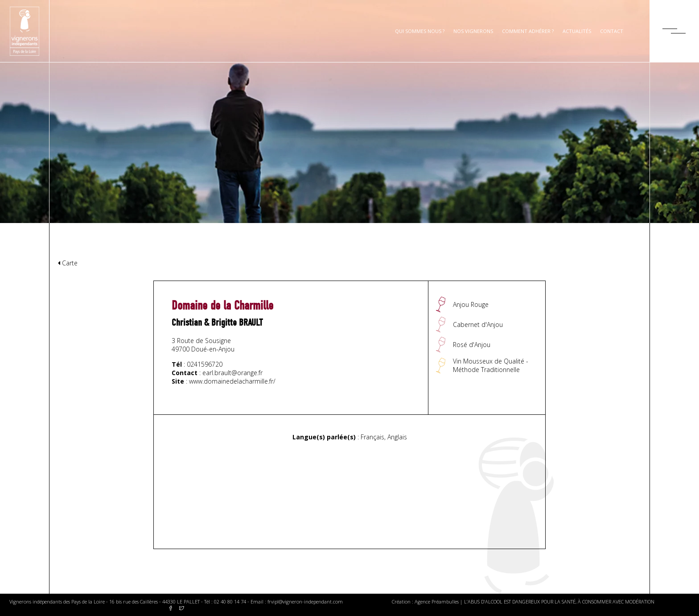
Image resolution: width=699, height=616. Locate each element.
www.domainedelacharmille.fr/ (232, 381)
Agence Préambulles (437, 602)
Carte (68, 263)
